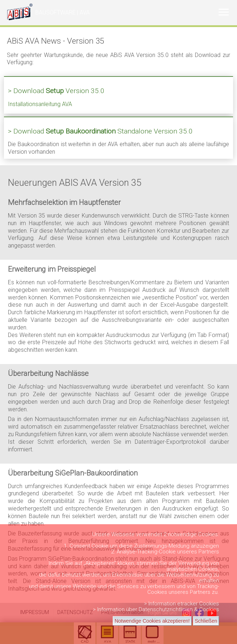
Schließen (206, 621)
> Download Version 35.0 (56, 91)
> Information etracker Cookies (182, 604)
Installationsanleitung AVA (40, 104)
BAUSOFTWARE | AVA (62, 12)
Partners (209, 552)
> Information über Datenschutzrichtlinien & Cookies (156, 609)
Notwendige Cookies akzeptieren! (152, 621)
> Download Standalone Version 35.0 (100, 131)
